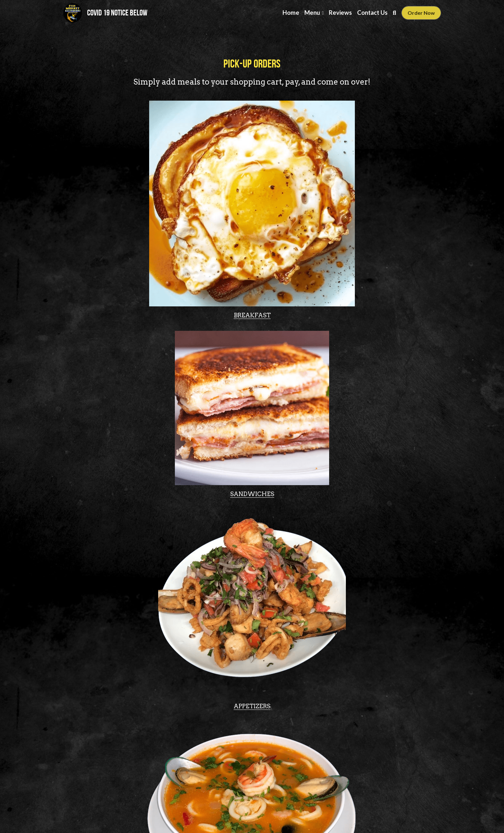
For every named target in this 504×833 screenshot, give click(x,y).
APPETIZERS (381, 294)
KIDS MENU (252, 729)
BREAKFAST (124, 294)
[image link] (73, 12)
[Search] (394, 13)
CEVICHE (381, 439)
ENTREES (252, 389)
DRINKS (124, 729)
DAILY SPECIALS (381, 580)
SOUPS (124, 413)
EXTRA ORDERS (252, 584)
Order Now (421, 13)
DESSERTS (381, 726)
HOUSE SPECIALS (124, 584)
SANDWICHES (252, 294)
